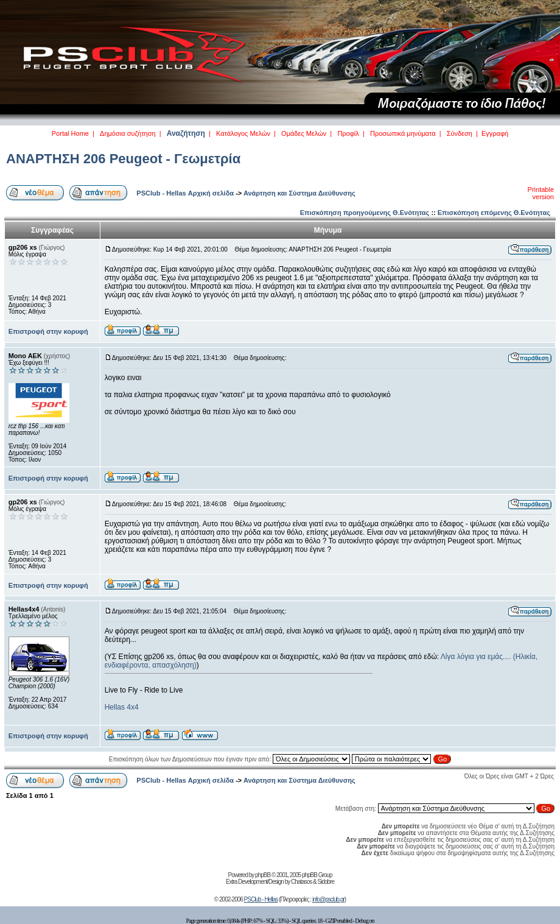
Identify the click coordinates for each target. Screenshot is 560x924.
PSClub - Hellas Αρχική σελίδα (185, 193)
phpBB (263, 875)
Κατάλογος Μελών (243, 133)
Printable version (541, 193)
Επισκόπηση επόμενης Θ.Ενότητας (494, 213)
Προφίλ (348, 133)
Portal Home (70, 133)
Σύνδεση (460, 133)
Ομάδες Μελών (304, 133)
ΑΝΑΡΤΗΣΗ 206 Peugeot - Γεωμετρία (123, 159)
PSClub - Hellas (261, 899)
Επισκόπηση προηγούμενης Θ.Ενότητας (365, 213)
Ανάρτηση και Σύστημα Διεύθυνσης (299, 193)
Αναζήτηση (186, 133)
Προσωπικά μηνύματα (403, 133)
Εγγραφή (495, 133)
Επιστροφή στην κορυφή (48, 331)
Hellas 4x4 (122, 707)
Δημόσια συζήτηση (128, 133)
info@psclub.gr (328, 899)
